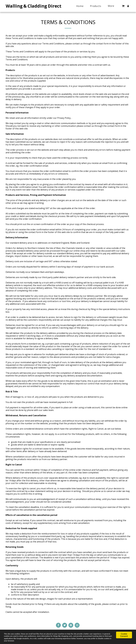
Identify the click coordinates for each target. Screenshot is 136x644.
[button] (123, 6)
